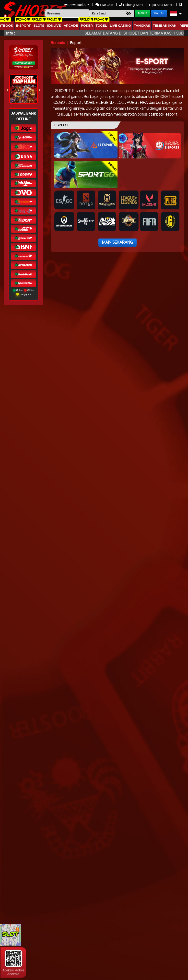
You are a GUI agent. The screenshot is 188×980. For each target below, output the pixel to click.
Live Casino (120, 25)
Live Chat (104, 5)
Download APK (77, 5)
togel (101, 25)
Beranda (58, 43)
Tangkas (142, 25)
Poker (87, 25)
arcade (71, 25)
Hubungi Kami (132, 5)
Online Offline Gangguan (23, 292)
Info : (11, 33)
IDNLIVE (54, 25)
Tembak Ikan (165, 25)
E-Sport (23, 25)
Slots (39, 25)
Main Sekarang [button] (117, 243)
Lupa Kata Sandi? (162, 5)
